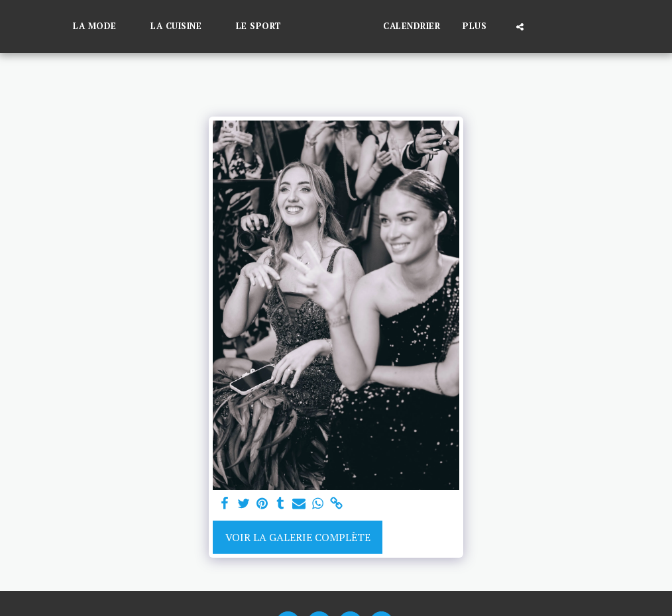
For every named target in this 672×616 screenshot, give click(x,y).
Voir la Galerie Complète (298, 537)
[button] (79, 26)
